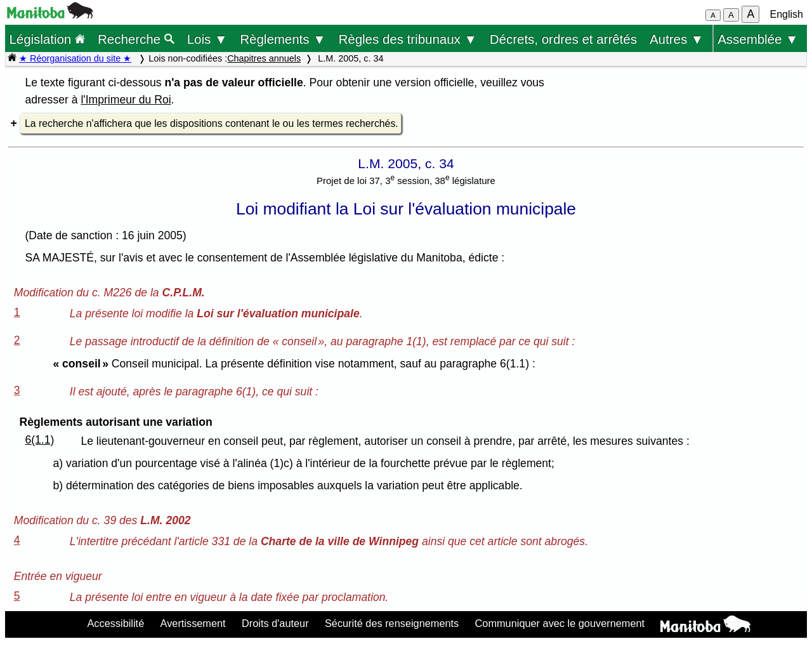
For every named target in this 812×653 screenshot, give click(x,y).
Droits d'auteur (275, 623)
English (787, 14)
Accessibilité (115, 623)
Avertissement (193, 623)
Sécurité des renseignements (392, 623)
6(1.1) (39, 440)
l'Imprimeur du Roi (126, 100)
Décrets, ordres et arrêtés (563, 39)
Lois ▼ (207, 39)
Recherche (136, 39)
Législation (47, 39)
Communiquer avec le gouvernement (560, 623)
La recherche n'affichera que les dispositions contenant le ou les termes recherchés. (212, 123)
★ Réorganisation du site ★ (75, 58)
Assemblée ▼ (758, 39)
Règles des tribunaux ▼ (408, 39)
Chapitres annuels (264, 58)
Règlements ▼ (283, 39)
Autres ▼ (677, 39)
